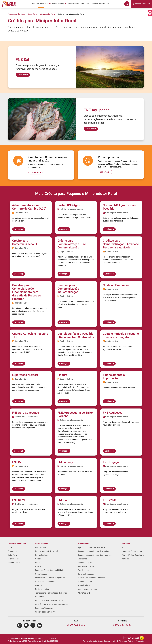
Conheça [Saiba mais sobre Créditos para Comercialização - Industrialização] (63, 322)
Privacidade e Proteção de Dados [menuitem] (49, 601)
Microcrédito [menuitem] (13, 559)
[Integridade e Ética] (131, 638)
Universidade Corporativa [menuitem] (46, 612)
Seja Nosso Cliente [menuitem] (86, 566)
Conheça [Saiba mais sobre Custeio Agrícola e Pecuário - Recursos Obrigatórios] (109, 364)
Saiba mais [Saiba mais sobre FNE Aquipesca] (90, 129)
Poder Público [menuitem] (14, 563)
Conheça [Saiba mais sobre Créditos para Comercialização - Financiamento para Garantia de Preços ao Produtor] (18, 322)
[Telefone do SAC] (76, 625)
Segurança (108, 641)
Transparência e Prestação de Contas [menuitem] (51, 593)
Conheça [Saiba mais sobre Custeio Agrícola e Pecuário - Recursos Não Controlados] (63, 364)
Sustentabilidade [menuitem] (42, 555)
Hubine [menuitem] (38, 566)
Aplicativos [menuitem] (82, 559)
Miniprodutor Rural (47, 14)
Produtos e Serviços (17, 14)
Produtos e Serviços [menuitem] (17, 544)
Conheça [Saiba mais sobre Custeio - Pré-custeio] (109, 322)
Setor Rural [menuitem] (13, 555)
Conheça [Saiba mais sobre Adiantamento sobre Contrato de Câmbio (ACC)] (18, 229)
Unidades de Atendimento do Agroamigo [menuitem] (95, 555)
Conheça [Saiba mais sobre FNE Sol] (63, 524)
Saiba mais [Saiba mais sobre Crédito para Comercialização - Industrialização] (35, 173)
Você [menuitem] (10, 548)
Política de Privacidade (136, 641)
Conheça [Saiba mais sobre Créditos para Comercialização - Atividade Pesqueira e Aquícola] (109, 274)
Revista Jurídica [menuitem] (42, 589)
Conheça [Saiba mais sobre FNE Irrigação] (109, 489)
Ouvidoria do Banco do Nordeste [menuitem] (91, 578)
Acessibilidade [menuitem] (84, 585)
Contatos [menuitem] (125, 559)
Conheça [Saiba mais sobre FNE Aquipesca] (109, 451)
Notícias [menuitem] (125, 548)
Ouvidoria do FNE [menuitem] (85, 582)
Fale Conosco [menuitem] (83, 570)
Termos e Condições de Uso (93, 641)
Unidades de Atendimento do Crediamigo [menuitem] (95, 551)
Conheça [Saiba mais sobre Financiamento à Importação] (109, 401)
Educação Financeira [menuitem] (44, 608)
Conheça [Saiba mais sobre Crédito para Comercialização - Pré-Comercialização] (63, 274)
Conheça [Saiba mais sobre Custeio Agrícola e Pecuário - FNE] (18, 364)
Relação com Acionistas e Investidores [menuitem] (52, 604)
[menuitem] (41, 4)
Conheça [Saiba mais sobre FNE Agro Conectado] (18, 451)
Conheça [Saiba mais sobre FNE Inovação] (63, 489)
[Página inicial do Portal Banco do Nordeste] (9, 4)
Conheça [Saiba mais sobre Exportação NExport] (18, 401)
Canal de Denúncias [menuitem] (86, 574)
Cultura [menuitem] (38, 559)
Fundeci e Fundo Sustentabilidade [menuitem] (50, 570)
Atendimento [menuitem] (83, 544)
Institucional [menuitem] (40, 548)
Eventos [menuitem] (39, 585)
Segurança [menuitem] (40, 597)
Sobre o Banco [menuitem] (42, 544)
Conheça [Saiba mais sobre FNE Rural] (18, 524)
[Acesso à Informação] (142, 638)
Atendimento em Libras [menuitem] (87, 589)
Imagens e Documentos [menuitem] (132, 551)
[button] (150, 13)
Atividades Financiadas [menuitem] (45, 582)
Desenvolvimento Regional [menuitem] (46, 551)
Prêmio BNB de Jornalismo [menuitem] (133, 555)
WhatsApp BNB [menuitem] (84, 593)
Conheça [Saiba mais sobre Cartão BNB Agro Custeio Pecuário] (109, 229)
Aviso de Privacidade (120, 641)
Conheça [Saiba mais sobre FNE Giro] (18, 489)
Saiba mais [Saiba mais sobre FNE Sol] (22, 75)
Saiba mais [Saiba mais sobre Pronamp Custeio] (104, 172)
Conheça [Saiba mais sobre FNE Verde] (109, 524)
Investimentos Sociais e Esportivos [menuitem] (50, 578)
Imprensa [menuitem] (126, 544)
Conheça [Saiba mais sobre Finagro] (63, 401)
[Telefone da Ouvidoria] (122, 625)
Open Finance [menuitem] (41, 574)
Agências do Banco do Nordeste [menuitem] (91, 548)
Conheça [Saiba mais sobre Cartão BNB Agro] (63, 229)
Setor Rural (32, 14)
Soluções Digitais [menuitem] (85, 563)
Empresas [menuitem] (12, 551)
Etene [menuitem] (38, 563)
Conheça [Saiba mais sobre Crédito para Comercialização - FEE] (18, 274)
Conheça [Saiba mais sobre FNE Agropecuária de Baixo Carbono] (63, 451)
